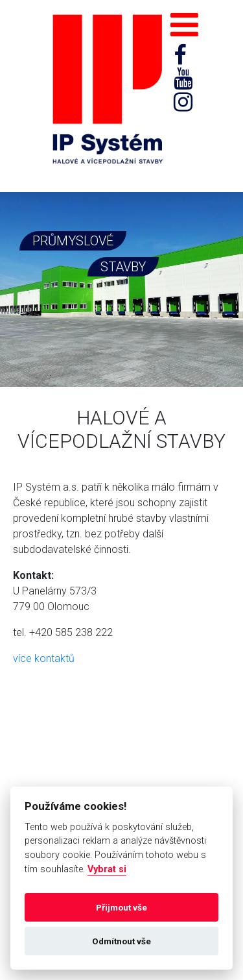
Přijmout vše (121, 907)
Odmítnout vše (121, 941)
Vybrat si (107, 869)
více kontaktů (44, 658)
